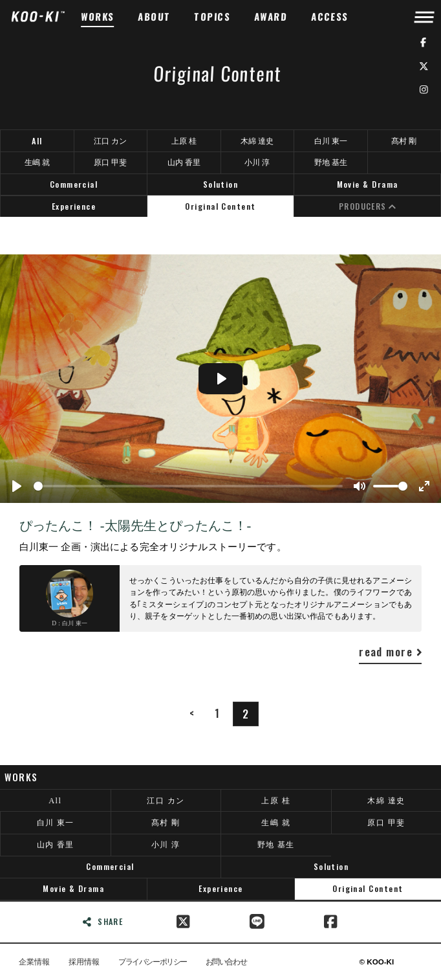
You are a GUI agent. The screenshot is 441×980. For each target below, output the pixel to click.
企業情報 (34, 962)
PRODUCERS (368, 206)
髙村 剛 (404, 141)
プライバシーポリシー (152, 962)
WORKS (98, 17)
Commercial (74, 184)
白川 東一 (331, 141)
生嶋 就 (37, 162)
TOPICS (212, 17)
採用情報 (84, 962)
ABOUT (154, 17)
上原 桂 (184, 141)
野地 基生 (331, 162)
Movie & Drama (368, 184)
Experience (74, 206)
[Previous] (191, 713)
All (37, 141)
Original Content (220, 206)
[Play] (17, 486)
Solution (221, 184)
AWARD (271, 17)
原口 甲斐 (110, 162)
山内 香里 (184, 162)
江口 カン (110, 141)
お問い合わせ (226, 962)
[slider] (188, 486)
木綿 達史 (257, 141)
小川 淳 (257, 162)
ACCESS (330, 17)
